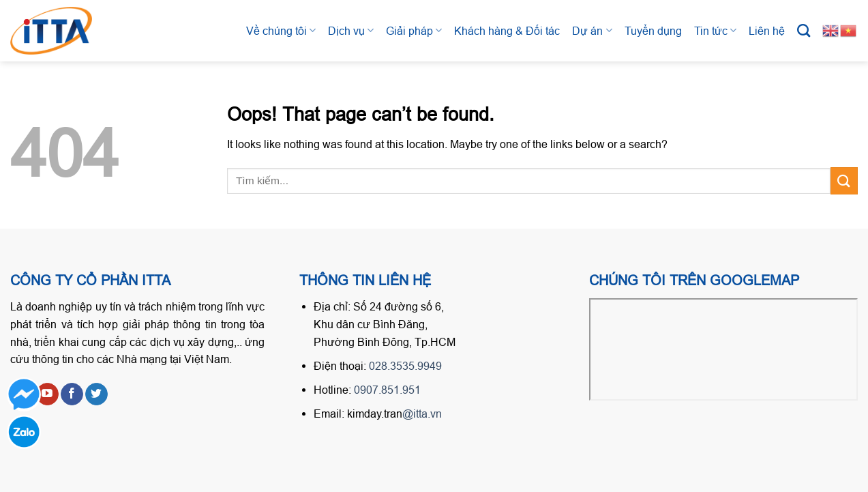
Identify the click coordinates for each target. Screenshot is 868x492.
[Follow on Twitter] (96, 394)
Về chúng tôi (281, 30)
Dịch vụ (351, 30)
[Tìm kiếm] (804, 30)
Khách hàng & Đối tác (507, 31)
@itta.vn (422, 414)
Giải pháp (414, 30)
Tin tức (715, 30)
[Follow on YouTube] (47, 394)
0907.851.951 (387, 390)
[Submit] (844, 180)
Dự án (592, 30)
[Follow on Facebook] (72, 394)
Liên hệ (767, 31)
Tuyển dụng (653, 31)
